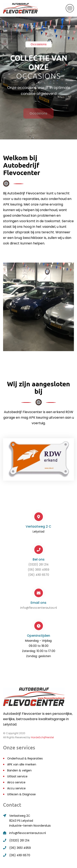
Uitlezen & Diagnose (21, 794)
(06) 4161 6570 (39, 575)
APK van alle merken (22, 764)
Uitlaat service (17, 776)
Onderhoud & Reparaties (25, 758)
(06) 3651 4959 (38, 570)
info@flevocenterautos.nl (39, 608)
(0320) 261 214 (38, 564)
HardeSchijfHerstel (42, 737)
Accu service (16, 788)
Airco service (16, 782)
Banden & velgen (19, 770)
